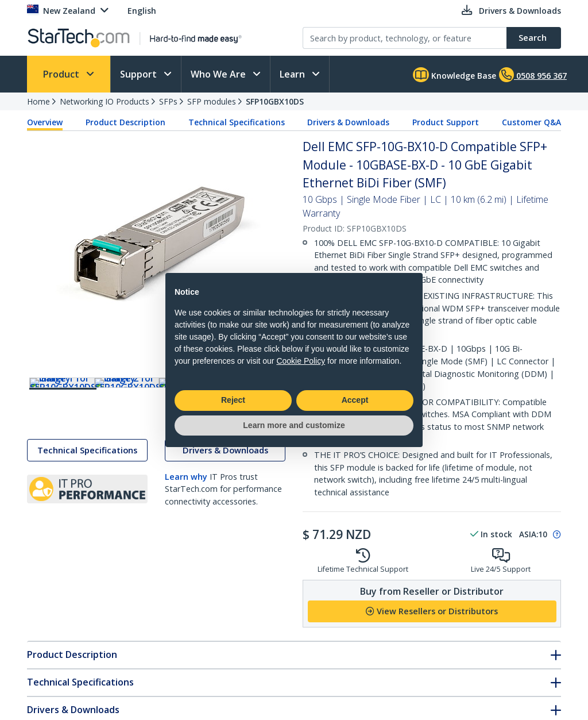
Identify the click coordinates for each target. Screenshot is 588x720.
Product (62, 74)
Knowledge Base (454, 75)
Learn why (186, 488)
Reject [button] (233, 400)
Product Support (446, 122)
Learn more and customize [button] (294, 425)
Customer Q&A (531, 122)
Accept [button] (355, 400)
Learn (293, 74)
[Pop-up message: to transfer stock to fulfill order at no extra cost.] (555, 534)
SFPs (168, 101)
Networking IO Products (105, 101)
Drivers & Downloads (348, 122)
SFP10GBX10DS (275, 101)
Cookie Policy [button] (301, 361)
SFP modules (212, 101)
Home (38, 101)
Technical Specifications (237, 122)
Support (140, 74)
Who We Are (219, 74)
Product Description (125, 122)
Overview (45, 122)
